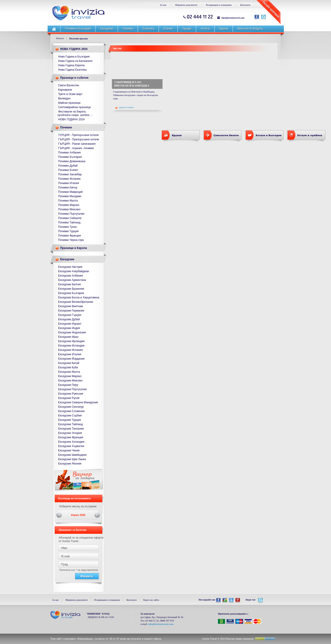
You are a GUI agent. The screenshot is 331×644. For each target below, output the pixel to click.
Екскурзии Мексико (70, 381)
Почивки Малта (68, 201)
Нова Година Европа (71, 65)
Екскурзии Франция (71, 437)
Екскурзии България (71, 293)
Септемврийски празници (74, 107)
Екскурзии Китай (69, 363)
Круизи (224, 29)
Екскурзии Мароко (70, 376)
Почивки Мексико (69, 209)
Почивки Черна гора (71, 240)
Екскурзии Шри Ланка (72, 459)
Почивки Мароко (69, 205)
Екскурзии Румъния (71, 394)
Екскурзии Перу (68, 385)
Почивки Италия (69, 183)
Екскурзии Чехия (69, 451)
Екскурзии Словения (71, 411)
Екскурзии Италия (70, 354)
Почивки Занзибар (70, 174)
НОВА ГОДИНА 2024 (74, 49)
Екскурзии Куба (68, 367)
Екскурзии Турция (70, 420)
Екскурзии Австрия (70, 267)
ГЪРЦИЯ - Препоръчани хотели (78, 139)
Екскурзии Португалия (72, 389)
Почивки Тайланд (69, 222)
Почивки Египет (68, 170)
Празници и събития (74, 78)
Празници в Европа (74, 248)
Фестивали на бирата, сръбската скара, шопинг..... (75, 113)
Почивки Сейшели (70, 218)
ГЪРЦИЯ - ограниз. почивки (76, 148)
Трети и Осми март (70, 94)
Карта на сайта (151, 600)
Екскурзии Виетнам (70, 306)
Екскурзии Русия (69, 398)
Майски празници (69, 103)
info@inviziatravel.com (233, 18)
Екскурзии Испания (70, 350)
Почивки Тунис (68, 227)
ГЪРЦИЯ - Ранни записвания (77, 144)
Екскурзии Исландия (71, 346)
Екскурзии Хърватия (71, 446)
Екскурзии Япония (70, 464)
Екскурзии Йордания (71, 359)
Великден (64, 98)
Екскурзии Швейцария (72, 455)
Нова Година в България (74, 57)
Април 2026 (78, 515)
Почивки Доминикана (72, 161)
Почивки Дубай (68, 166)
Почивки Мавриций (70, 192)
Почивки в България (78, 29)
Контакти (245, 5)
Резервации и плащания (219, 5)
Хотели (205, 29)
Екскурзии (107, 29)
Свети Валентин (69, 85)
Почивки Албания (69, 153)
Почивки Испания (69, 179)
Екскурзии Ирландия (71, 341)
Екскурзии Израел (70, 324)
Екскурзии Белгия (69, 284)
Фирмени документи (186, 5)
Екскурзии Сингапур (71, 407)
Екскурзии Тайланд (70, 424)
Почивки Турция (68, 231)
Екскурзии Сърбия (70, 416)
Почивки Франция (70, 236)
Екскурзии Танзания (71, 429)
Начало (60, 38)
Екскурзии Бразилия (71, 289)
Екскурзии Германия (71, 311)
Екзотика (148, 29)
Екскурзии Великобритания (76, 302)
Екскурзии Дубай (69, 319)
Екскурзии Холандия (71, 442)
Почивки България (70, 157)
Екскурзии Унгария (70, 433)
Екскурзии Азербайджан (74, 271)
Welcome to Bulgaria (250, 29)
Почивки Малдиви (70, 196)
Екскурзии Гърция (70, 315)
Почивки (128, 29)
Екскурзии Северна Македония (78, 402)
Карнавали (65, 90)
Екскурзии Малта (69, 372)
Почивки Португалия (71, 214)
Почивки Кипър (68, 188)
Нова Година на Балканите (75, 61)
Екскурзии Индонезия (72, 332)
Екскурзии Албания (71, 276)
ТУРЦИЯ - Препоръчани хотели (78, 135)
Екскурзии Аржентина (72, 280)
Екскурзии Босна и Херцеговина (79, 297)
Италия (168, 29)
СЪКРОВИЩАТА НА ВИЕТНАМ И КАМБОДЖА (132, 84)
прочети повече (125, 107)
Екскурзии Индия (69, 328)
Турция (187, 29)
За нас (163, 5)
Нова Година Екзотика (72, 70)
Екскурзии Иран (68, 337)
